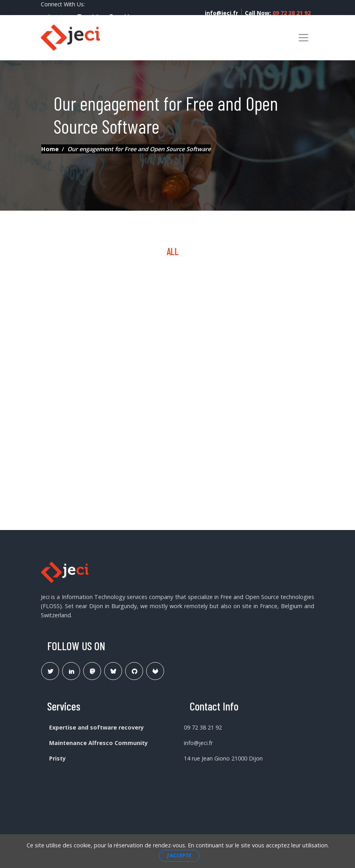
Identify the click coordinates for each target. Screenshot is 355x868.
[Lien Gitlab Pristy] (155, 671)
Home (50, 149)
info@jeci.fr (221, 13)
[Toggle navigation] (303, 38)
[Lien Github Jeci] (134, 671)
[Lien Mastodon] (92, 671)
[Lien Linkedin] (71, 671)
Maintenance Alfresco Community (98, 743)
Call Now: (278, 13)
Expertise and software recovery (96, 727)
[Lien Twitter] (50, 671)
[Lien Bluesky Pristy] (113, 671)
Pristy (57, 758)
